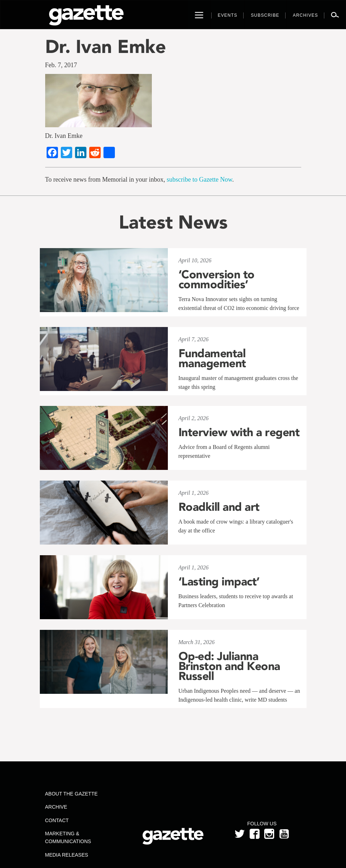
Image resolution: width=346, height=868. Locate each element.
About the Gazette (71, 794)
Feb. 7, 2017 (61, 65)
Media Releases (67, 855)
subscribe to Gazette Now (199, 180)
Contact (57, 820)
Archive (56, 807)
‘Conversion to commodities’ (217, 279)
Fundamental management (212, 358)
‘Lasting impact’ (219, 582)
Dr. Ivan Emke (106, 46)
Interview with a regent (239, 432)
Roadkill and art (219, 507)
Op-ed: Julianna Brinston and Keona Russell (229, 666)
